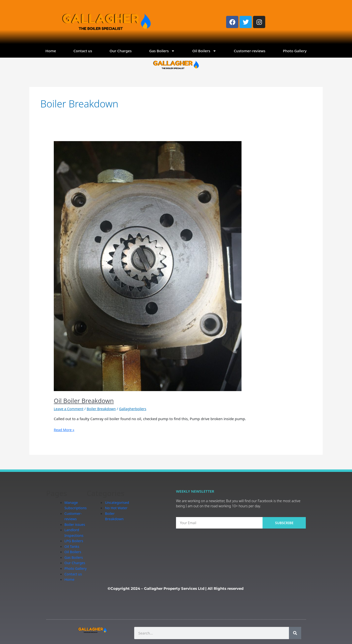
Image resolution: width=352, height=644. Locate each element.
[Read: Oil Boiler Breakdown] (148, 266)
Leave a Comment (69, 409)
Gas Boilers (162, 51)
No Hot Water (118, 508)
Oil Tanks (72, 546)
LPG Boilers (74, 541)
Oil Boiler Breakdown (85, 401)
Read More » (65, 430)
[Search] (295, 633)
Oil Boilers (204, 51)
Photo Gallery (295, 51)
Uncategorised (119, 502)
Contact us (83, 51)
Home (51, 51)
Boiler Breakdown (103, 409)
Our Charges (121, 51)
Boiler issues (75, 524)
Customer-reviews (250, 51)
